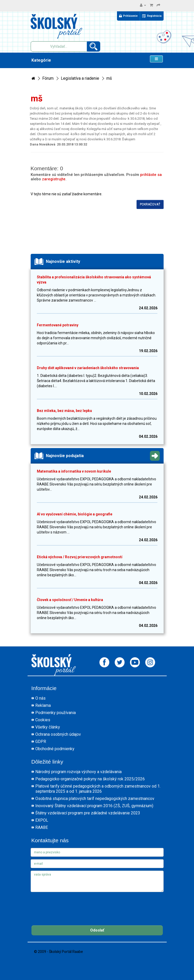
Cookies (43, 720)
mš (109, 78)
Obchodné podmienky (55, 749)
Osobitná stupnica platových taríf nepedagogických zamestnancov (95, 799)
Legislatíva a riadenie (80, 78)
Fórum (48, 78)
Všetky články (48, 727)
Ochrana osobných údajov (58, 734)
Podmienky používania (56, 713)
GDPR (41, 742)
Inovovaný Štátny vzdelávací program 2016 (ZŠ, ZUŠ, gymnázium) (94, 806)
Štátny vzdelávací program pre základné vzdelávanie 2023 (88, 813)
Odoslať (97, 930)
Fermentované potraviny (58, 325)
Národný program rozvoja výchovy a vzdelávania (78, 772)
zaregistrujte (54, 179)
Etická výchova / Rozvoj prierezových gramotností (80, 557)
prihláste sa (151, 175)
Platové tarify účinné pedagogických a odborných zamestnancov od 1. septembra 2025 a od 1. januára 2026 (98, 789)
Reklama (43, 705)
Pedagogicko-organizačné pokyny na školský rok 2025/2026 (90, 779)
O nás (40, 698)
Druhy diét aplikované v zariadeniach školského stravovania (88, 368)
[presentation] (70, 905)
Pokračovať (150, 204)
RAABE (42, 827)
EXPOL (42, 820)
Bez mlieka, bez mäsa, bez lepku (64, 411)
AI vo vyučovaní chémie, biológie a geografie (75, 514)
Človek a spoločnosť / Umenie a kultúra (70, 600)
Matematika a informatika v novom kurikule (74, 471)
